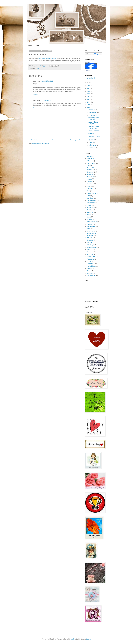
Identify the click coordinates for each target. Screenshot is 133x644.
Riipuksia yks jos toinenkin (93, 119)
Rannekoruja (91, 231)
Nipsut (89, 215)
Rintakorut (90, 240)
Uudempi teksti (34, 140)
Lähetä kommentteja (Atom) (41, 143)
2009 (89, 105)
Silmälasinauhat (92, 247)
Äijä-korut (90, 273)
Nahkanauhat (91, 208)
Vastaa (36, 94)
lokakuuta (92, 115)
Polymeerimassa (92, 222)
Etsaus (89, 166)
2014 (89, 91)
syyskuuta (92, 140)
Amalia (37, 45)
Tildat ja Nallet (91, 257)
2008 (89, 107)
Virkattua (89, 268)
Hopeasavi (90, 174)
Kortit (88, 191)
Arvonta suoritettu (94, 131)
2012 (89, 97)
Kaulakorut (90, 184)
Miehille (89, 205)
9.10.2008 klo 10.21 (47, 81)
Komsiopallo (90, 189)
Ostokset (89, 219)
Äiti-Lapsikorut (91, 276)
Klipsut (89, 186)
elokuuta (92, 142)
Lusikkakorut (91, 203)
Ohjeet (89, 217)
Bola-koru (90, 161)
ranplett (73, 639)
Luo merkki (88, 71)
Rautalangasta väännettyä (91, 234)
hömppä (89, 179)
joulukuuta (92, 110)
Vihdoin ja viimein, (94, 136)
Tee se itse (90, 254)
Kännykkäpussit (92, 200)
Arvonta (89, 156)
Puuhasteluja (91, 226)
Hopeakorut (90, 172)
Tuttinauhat (90, 259)
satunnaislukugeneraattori (47, 59)
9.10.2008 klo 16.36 (47, 100)
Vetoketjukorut (91, 266)
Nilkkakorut (90, 212)
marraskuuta (93, 113)
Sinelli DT (90, 249)
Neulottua (90, 210)
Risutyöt (89, 242)
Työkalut (89, 261)
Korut (88, 196)
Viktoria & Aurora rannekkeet (94, 127)
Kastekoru (90, 181)
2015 (89, 88)
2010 (89, 102)
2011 (89, 99)
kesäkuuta (92, 148)
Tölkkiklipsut (90, 264)
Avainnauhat (91, 158)
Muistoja (91, 133)
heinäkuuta (92, 145)
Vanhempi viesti (75, 140)
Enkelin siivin (91, 163)
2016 (89, 86)
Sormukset (90, 252)
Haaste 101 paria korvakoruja (92, 169)
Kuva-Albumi (91, 78)
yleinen (38, 68)
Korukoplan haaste (93, 193)
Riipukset (90, 238)
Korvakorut (90, 198)
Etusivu (30, 45)
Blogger (88, 639)
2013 (89, 94)
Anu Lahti (87, 62)
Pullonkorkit (90, 224)
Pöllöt (88, 229)
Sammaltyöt (90, 245)
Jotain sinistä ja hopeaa (93, 123)
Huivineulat (90, 177)
